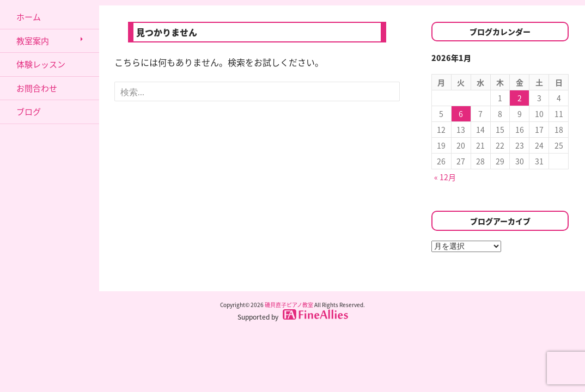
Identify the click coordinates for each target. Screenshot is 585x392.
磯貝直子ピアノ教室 (289, 305)
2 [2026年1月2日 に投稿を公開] (520, 98)
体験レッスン (41, 64)
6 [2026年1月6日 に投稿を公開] (461, 114)
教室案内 (33, 41)
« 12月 (445, 177)
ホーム (29, 17)
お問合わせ (37, 88)
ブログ (29, 112)
